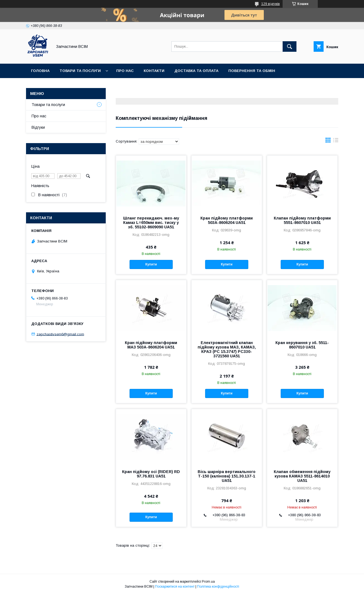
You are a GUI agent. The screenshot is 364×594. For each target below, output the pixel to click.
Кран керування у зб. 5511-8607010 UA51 (302, 345)
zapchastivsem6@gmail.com (60, 334)
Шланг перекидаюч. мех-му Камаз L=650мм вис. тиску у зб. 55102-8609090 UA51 (151, 223)
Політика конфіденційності (218, 587)
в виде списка (336, 141)
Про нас (125, 71)
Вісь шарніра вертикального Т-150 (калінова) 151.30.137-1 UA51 (227, 476)
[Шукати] (290, 47)
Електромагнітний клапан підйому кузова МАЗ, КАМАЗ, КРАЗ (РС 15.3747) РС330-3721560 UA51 (227, 349)
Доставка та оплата (196, 71)
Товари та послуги (80, 71)
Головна (40, 71)
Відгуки (38, 127)
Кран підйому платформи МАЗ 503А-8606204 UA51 (151, 345)
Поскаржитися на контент (175, 587)
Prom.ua (208, 582)
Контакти (154, 71)
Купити (151, 264)
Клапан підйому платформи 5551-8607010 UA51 (302, 220)
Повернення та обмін (252, 71)
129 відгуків (271, 4)
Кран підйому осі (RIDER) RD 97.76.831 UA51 (151, 474)
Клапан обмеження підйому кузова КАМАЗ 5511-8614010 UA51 (302, 476)
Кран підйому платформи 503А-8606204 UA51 (227, 220)
